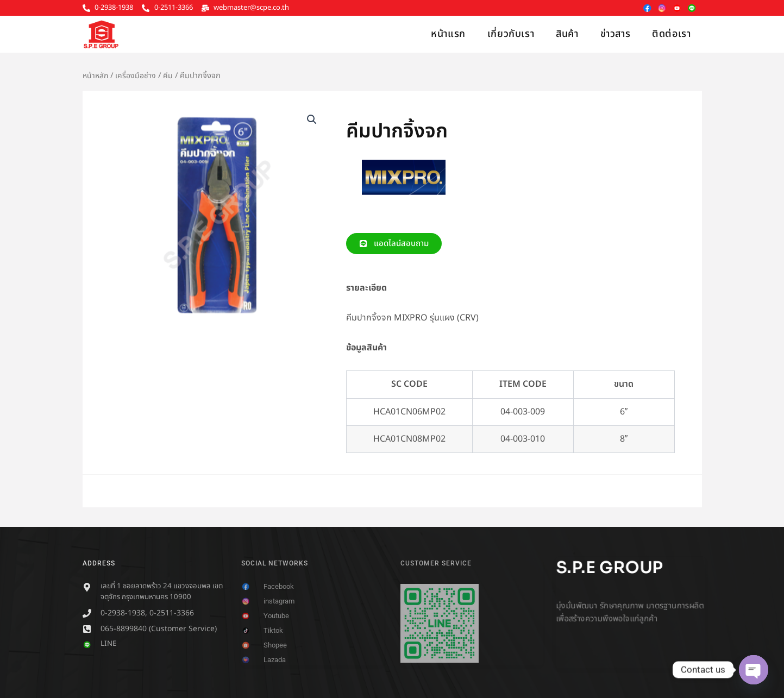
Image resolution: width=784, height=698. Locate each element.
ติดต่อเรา (671, 34)
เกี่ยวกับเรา (511, 34)
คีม (170, 76)
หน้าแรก (448, 34)
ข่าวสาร (616, 34)
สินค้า (567, 34)
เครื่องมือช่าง (137, 76)
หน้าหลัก (96, 76)
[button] (311, 120)
